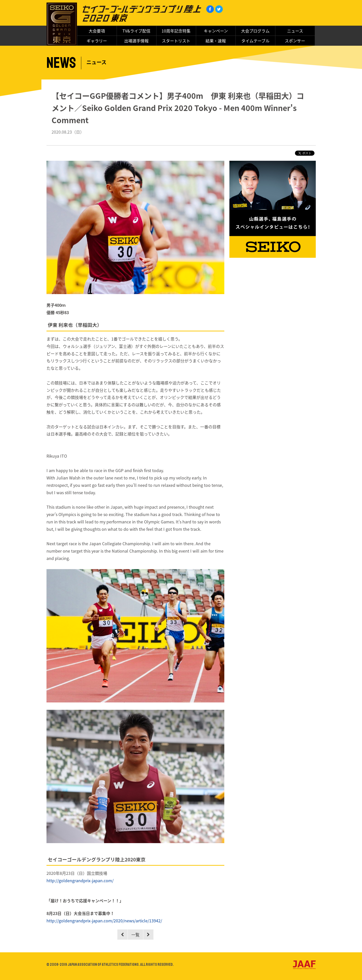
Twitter (219, 9)
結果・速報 (216, 41)
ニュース (295, 31)
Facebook (210, 9)
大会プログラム (255, 31)
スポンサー (295, 41)
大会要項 (97, 31)
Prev (122, 935)
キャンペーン (216, 31)
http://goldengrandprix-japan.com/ (80, 880)
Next (148, 935)
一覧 (135, 935)
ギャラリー (97, 41)
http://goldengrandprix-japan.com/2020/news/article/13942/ (104, 921)
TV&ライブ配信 (136, 31)
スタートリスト (176, 41)
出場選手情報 (136, 41)
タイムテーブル (255, 41)
